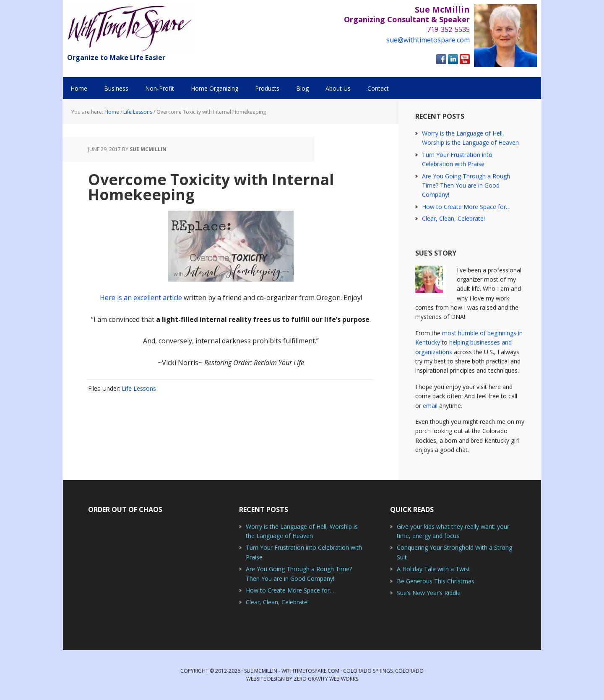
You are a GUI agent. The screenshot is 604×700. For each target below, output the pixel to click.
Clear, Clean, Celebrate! (453, 218)
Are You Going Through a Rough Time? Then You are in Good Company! (466, 185)
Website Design (266, 679)
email (430, 406)
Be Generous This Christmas (436, 581)
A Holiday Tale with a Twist (433, 569)
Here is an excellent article (141, 298)
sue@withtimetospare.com (428, 40)
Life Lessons (139, 388)
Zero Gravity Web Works (326, 679)
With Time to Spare (130, 28)
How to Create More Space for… (466, 207)
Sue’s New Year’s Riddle (429, 593)
